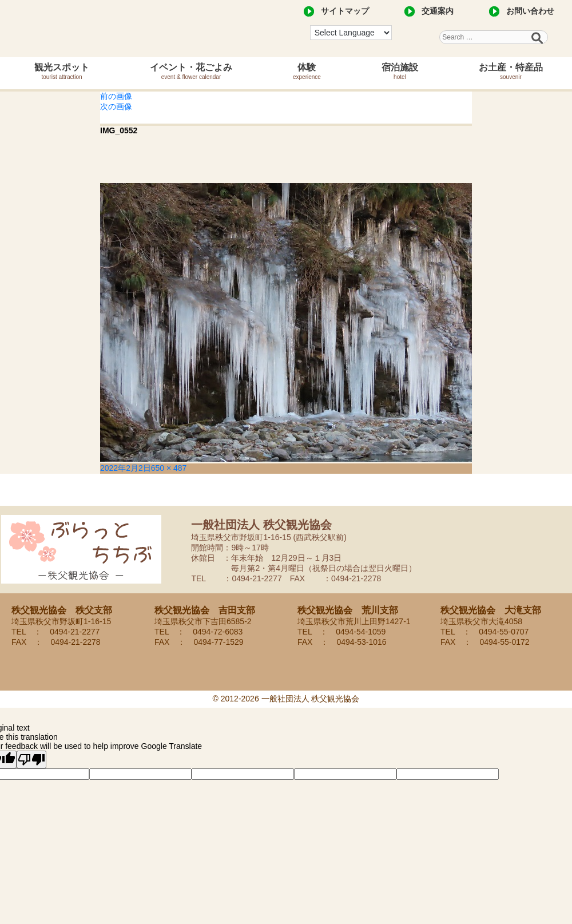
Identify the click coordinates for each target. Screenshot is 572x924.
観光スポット (62, 71)
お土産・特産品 (511, 71)
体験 (307, 71)
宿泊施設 (400, 71)
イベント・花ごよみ (191, 71)
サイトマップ (345, 11)
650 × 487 (169, 468)
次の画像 (116, 106)
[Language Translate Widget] (351, 33)
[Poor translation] (31, 760)
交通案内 (438, 11)
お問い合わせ (530, 11)
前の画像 (116, 96)
